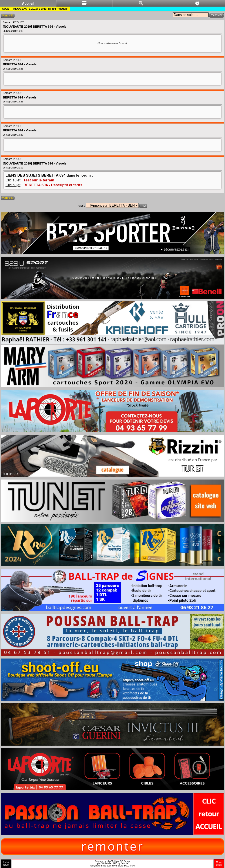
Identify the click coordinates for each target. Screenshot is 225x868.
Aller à (82, 206)
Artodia (124, 864)
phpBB (110, 861)
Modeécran (219, 864)
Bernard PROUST (13, 22)
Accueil (28, 3)
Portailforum (6, 864)
